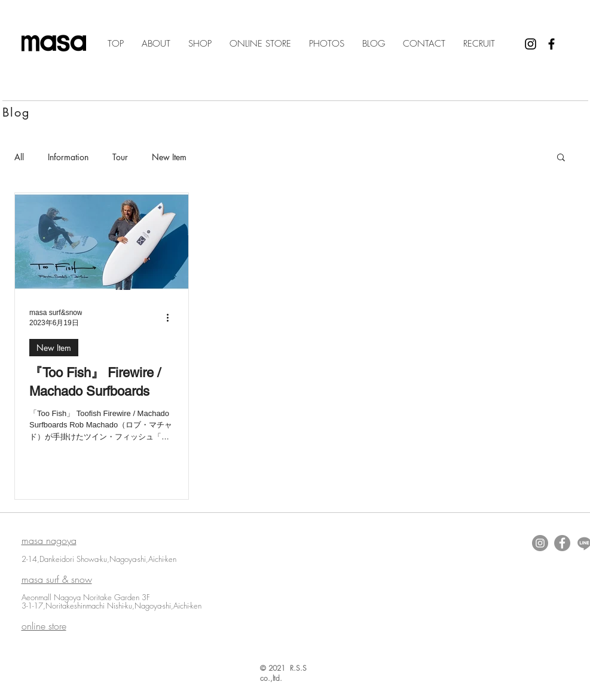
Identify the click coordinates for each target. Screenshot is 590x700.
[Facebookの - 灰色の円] (562, 543)
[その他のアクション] (172, 317)
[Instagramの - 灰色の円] (540, 543)
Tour (120, 157)
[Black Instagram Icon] (531, 44)
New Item (169, 157)
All (19, 157)
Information (68, 157)
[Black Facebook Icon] (551, 44)
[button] (561, 158)
